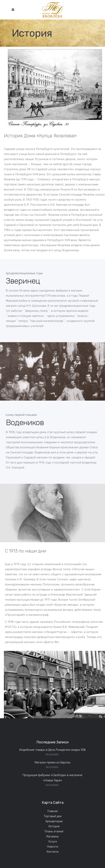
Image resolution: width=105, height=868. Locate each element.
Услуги (53, 842)
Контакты (53, 852)
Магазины (52, 837)
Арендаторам (54, 821)
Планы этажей (54, 831)
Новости (53, 847)
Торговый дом (53, 816)
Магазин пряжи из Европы (53, 762)
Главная (53, 811)
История (54, 826)
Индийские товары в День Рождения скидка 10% (52, 750)
